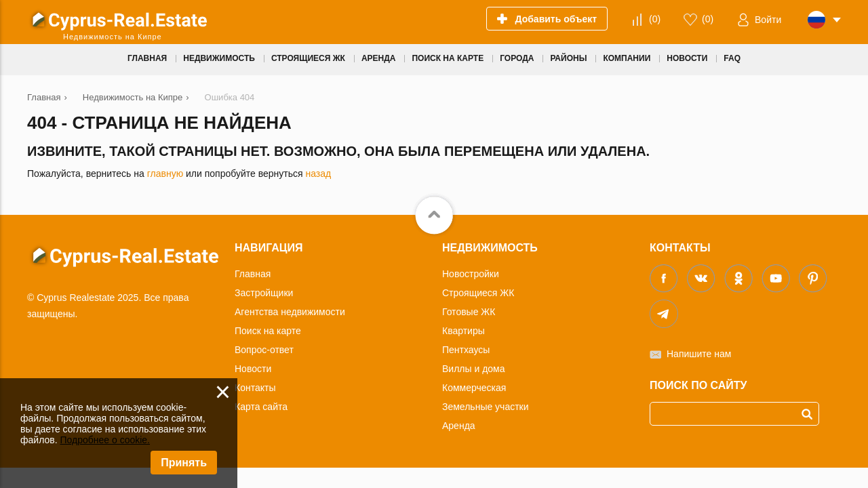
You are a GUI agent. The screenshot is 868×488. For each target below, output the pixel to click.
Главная (253, 274)
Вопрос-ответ (264, 350)
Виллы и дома (474, 369)
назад (318, 174)
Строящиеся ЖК (478, 293)
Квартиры (463, 331)
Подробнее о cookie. (105, 440)
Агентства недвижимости (290, 312)
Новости (253, 369)
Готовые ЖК (469, 312)
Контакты (255, 388)
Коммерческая (474, 388)
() (655, 19)
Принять (184, 463)
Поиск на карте (268, 331)
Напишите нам (699, 354)
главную (165, 174)
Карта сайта (261, 407)
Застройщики (264, 293)
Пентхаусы (466, 350)
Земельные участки (486, 407)
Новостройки (471, 274)
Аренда (459, 426)
